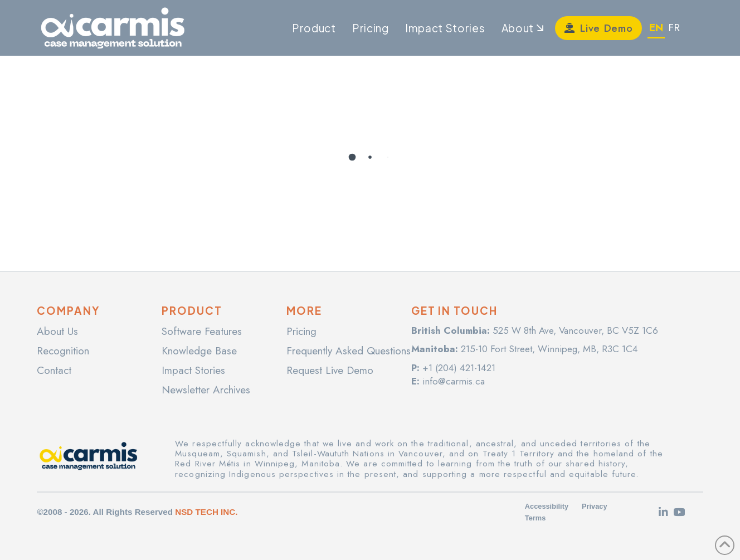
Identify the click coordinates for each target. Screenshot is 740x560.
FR (674, 28)
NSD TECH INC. (206, 512)
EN (656, 28)
